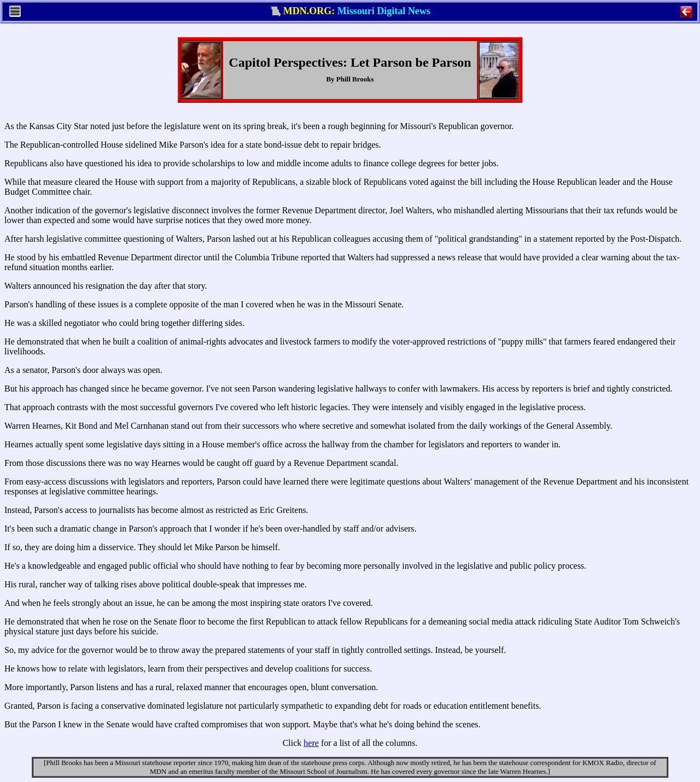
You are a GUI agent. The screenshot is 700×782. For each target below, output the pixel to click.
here (311, 743)
